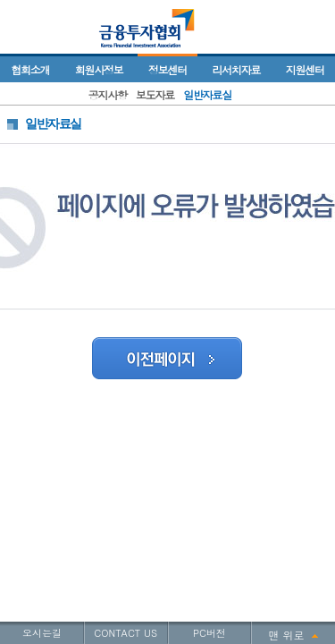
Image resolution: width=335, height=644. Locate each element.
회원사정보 (99, 69)
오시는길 (42, 633)
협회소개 (30, 69)
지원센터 (305, 69)
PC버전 (209, 633)
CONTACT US (126, 633)
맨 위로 (287, 635)
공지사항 (108, 94)
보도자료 (155, 94)
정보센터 (167, 69)
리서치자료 (236, 69)
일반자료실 (207, 94)
